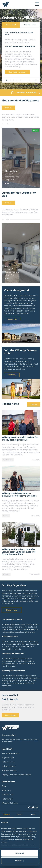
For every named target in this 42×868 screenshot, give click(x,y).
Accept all (20, 853)
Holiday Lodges (9, 766)
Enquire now (10, 715)
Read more (12, 610)
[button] (7, 80)
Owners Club (7, 795)
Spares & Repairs (9, 770)
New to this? (11, 25)
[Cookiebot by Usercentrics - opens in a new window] (29, 808)
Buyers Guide (8, 758)
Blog (4, 786)
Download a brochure (18, 72)
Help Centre (7, 799)
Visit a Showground (10, 753)
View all (8, 108)
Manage (20, 861)
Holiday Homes (9, 762)
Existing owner (30, 25)
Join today (12, 375)
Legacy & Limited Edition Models (16, 775)
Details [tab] (20, 814)
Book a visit (12, 319)
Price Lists (6, 790)
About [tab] (33, 814)
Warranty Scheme (10, 803)
